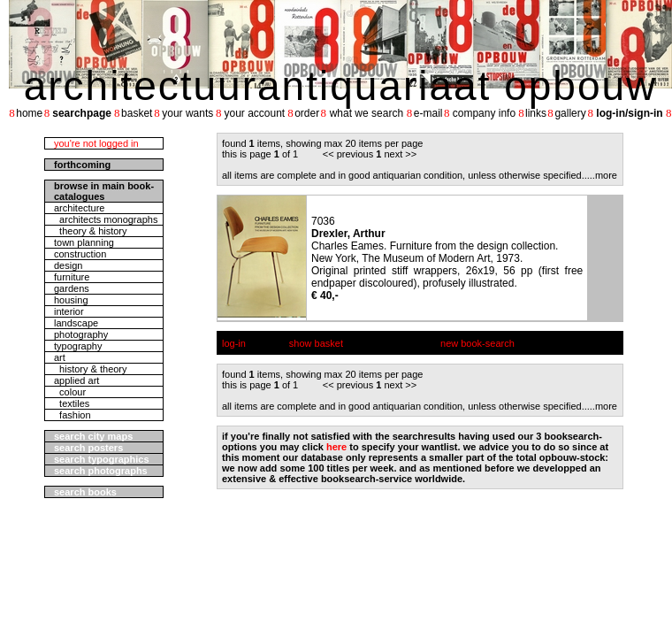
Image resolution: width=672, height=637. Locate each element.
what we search (367, 113)
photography (81, 334)
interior (69, 311)
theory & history (91, 231)
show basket (316, 343)
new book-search (477, 343)
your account (254, 113)
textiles (72, 403)
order (307, 113)
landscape (76, 323)
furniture (72, 277)
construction (80, 254)
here (336, 447)
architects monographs (106, 219)
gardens (72, 288)
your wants (187, 113)
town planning (84, 242)
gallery (570, 113)
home (29, 113)
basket (137, 113)
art (60, 357)
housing (71, 300)
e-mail (428, 113)
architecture (79, 208)
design (68, 265)
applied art (76, 380)
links (536, 113)
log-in (234, 343)
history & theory (91, 369)
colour (70, 392)
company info (484, 113)
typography (78, 346)
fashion (73, 415)
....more (601, 175)
